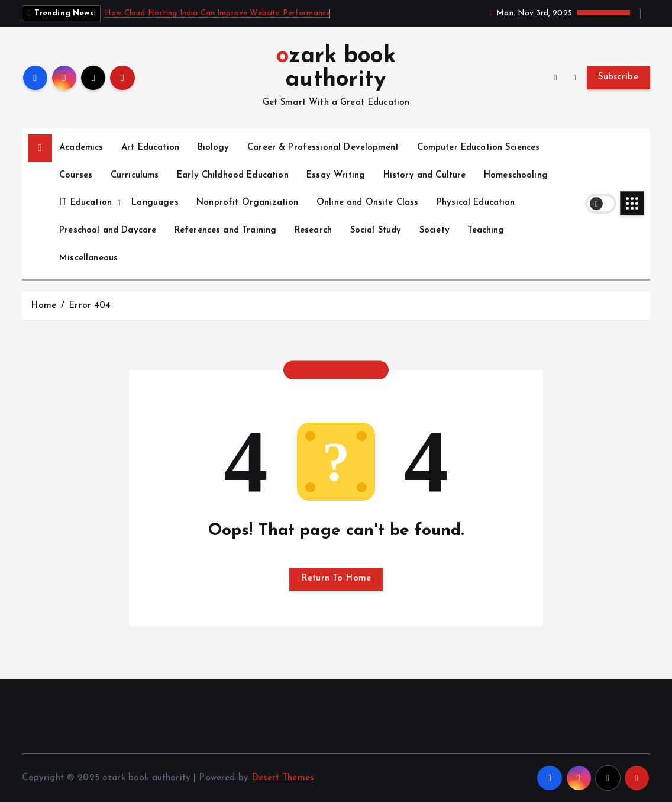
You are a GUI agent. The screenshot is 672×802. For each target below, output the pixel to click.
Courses (76, 175)
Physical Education (476, 203)
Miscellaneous (88, 258)
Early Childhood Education (233, 175)
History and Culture (425, 175)
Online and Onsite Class (367, 203)
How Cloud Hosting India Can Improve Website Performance (217, 13)
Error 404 (90, 306)
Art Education (150, 148)
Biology (214, 148)
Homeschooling (516, 175)
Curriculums (135, 175)
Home (43, 306)
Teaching (486, 231)
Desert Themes (282, 778)
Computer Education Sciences (479, 148)
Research (313, 231)
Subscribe (618, 77)
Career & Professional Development (323, 148)
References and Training (225, 231)
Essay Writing (336, 175)
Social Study (376, 231)
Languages (155, 203)
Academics (81, 148)
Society (434, 231)
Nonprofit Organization (247, 203)
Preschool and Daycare (108, 231)
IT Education (85, 203)
